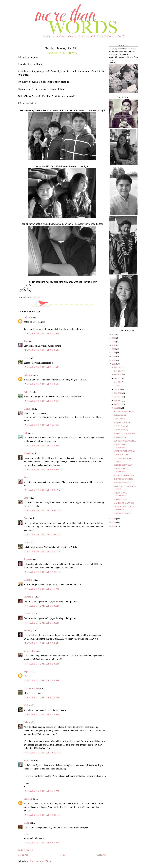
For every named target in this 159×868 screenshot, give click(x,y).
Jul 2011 (118, 386)
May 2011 (118, 393)
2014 (114, 353)
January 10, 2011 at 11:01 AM (42, 535)
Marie (26, 823)
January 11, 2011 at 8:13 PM (41, 698)
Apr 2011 (118, 397)
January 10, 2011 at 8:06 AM (42, 470)
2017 (114, 342)
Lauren (27, 358)
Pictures (38, 297)
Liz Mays (28, 580)
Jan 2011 (118, 408)
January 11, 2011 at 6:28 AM (41, 643)
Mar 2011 (118, 401)
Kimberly (28, 631)
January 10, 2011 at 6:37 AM (42, 333)
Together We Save (32, 688)
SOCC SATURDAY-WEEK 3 (125, 441)
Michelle (28, 409)
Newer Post (23, 855)
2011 (114, 364)
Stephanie (28, 559)
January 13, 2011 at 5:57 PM (41, 791)
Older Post (101, 855)
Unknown (28, 317)
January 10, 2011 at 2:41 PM (41, 589)
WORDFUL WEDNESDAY (124, 451)
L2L (25, 433)
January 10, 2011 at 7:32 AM (42, 401)
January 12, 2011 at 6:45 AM (42, 715)
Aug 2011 (118, 382)
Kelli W (27, 392)
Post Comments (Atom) (41, 861)
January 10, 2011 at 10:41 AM (42, 511)
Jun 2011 (118, 389)
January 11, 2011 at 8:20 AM (41, 664)
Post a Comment (25, 850)
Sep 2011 (118, 378)
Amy (26, 477)
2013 (114, 357)
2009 (114, 523)
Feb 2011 (118, 404)
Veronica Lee (30, 651)
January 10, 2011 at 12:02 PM (42, 552)
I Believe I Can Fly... (122, 430)
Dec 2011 (118, 367)
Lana (26, 498)
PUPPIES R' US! (120, 499)
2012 (114, 360)
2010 (114, 519)
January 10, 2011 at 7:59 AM (42, 446)
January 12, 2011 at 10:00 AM (42, 753)
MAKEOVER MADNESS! (124, 503)
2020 (114, 334)
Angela (27, 672)
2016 (114, 345)
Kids (29, 297)
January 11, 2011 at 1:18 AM (41, 606)
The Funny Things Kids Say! (125, 433)
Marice (27, 705)
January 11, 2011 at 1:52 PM (41, 681)
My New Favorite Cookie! (124, 411)
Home (63, 855)
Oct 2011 (118, 375)
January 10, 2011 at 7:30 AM (42, 384)
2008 (114, 526)
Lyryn (26, 542)
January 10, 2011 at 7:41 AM (42, 425)
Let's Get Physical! (121, 426)
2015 (114, 349)
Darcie (27, 518)
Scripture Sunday (120, 415)
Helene (27, 722)
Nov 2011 (118, 371)
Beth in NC (29, 761)
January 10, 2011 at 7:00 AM (42, 350)
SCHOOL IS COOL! (122, 455)
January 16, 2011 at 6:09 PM (41, 843)
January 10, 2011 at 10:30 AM (42, 490)
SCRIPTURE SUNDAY (123, 465)
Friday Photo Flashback (123, 422)
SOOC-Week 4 (119, 419)
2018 (114, 338)
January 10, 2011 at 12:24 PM (42, 572)
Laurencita (28, 597)
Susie (26, 341)
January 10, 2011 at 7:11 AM (41, 367)
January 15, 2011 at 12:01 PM (42, 815)
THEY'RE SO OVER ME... (124, 479)
